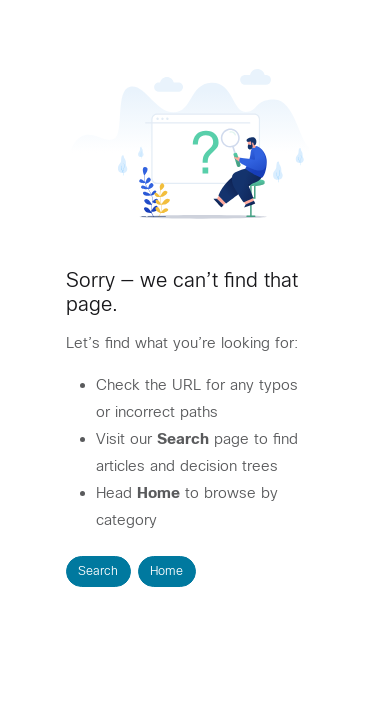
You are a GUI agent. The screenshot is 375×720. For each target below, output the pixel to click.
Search (98, 571)
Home (166, 571)
